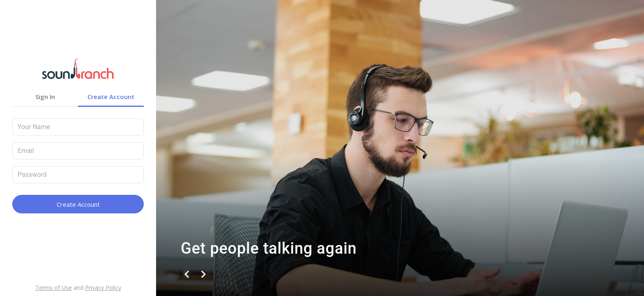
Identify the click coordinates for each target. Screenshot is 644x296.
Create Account (111, 97)
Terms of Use (54, 288)
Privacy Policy (103, 288)
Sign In (45, 97)
